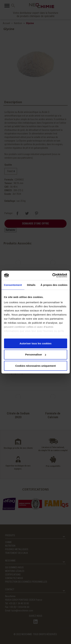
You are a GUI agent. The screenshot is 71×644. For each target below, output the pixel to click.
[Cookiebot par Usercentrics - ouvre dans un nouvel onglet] (52, 275)
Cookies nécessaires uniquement (36, 366)
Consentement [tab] (13, 285)
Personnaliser (36, 354)
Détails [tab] (31, 285)
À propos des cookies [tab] (54, 285)
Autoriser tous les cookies (36, 343)
